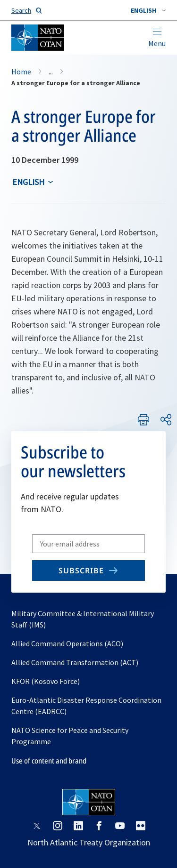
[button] (148, 10)
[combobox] (148, 10)
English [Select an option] (28, 182)
